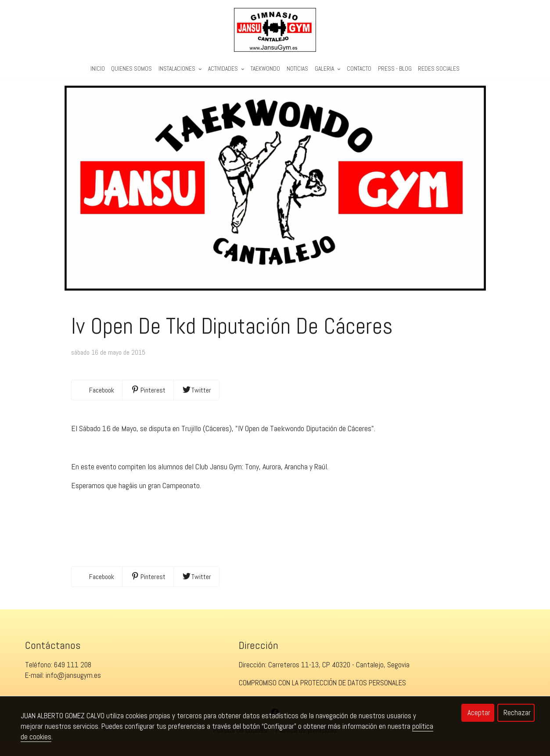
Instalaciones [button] (180, 69)
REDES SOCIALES (439, 69)
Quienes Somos (131, 69)
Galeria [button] (327, 69)
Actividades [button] (226, 69)
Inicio (98, 69)
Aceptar (479, 713)
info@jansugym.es (73, 680)
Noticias (297, 69)
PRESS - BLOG (395, 69)
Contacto (359, 69)
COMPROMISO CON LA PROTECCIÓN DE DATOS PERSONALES (322, 688)
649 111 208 (73, 670)
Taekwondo (265, 69)
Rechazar (517, 713)
